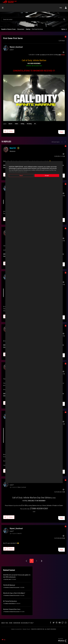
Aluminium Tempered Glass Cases (12, 609)
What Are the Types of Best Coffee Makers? (14, 593)
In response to (19, 487)
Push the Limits (8, 579)
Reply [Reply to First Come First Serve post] (61, 132)
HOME (11, 623)
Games (16, 124)
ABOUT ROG (5, 623)
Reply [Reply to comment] (61, 518)
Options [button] (63, 29)
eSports (10, 124)
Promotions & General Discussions (12, 588)
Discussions (21, 29)
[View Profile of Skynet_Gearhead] (16, 47)
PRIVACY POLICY (26, 629)
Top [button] (4, 640)
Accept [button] (47, 175)
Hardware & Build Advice (10, 604)
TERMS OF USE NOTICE (16, 629)
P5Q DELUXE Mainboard (9, 585)
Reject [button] (21, 175)
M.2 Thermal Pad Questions (10, 601)
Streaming (29, 124)
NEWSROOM (17, 623)
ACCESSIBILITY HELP (27, 623)
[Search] (34, 19)
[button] (34, 98)
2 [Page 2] (36, 561)
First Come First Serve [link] (37, 29)
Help (61, 8)
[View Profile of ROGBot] (63, 55)
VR (35, 124)
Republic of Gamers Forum (8, 29)
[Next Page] (41, 561)
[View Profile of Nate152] (13, 148)
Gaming (28, 29)
